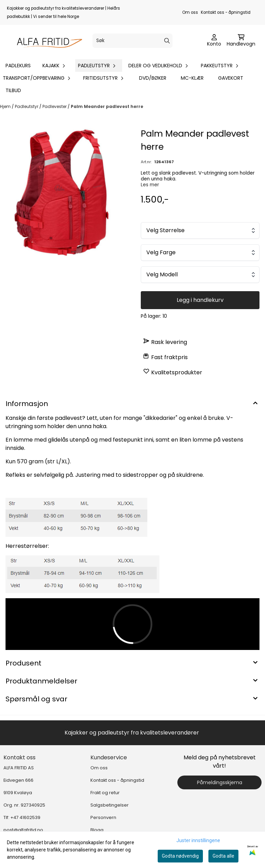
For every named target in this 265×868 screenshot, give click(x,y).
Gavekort (231, 78)
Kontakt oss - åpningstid (226, 12)
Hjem (6, 106)
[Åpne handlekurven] (241, 41)
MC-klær (192, 78)
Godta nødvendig (180, 856)
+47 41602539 (25, 817)
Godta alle (223, 856)
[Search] (167, 41)
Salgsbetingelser (110, 805)
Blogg (97, 830)
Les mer (150, 185)
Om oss (190, 12)
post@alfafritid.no (23, 830)
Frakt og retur (105, 793)
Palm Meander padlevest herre (107, 106)
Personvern (103, 817)
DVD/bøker (153, 78)
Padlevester (55, 106)
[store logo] (47, 41)
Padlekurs (18, 66)
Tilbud (13, 90)
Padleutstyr (27, 106)
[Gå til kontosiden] (214, 41)
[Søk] (132, 41)
